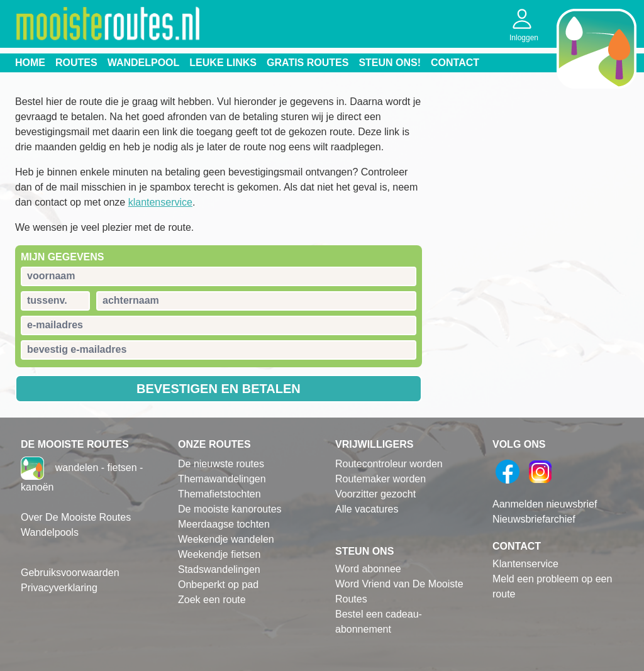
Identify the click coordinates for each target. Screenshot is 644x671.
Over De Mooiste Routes (76, 517)
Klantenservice (525, 564)
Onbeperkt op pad (218, 585)
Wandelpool (144, 63)
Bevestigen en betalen (219, 389)
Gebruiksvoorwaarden (70, 573)
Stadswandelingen (219, 569)
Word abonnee (368, 569)
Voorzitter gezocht (375, 494)
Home (30, 63)
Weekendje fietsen (219, 554)
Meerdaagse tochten (224, 524)
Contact (455, 63)
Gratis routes (308, 63)
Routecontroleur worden (389, 464)
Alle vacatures (367, 509)
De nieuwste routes (221, 464)
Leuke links (223, 63)
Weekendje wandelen (226, 539)
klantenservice (160, 202)
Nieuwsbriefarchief (534, 519)
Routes (76, 63)
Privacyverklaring (59, 588)
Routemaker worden (380, 479)
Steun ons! (390, 63)
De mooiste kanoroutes (230, 509)
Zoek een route (212, 600)
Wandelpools (50, 532)
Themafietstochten (219, 494)
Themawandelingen (222, 479)
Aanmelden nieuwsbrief (545, 504)
